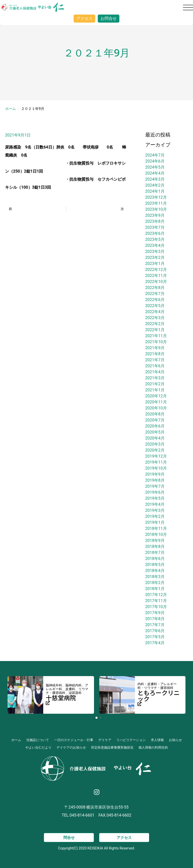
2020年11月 (156, 402)
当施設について (38, 740)
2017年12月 (156, 595)
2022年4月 (155, 312)
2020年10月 (156, 408)
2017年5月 (155, 637)
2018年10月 (156, 534)
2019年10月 (156, 468)
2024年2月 (155, 185)
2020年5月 (155, 432)
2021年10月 (156, 342)
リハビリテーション (131, 740)
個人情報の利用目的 (153, 747)
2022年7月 (155, 294)
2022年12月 (156, 270)
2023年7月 (155, 227)
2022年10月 (156, 282)
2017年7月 (155, 625)
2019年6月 (155, 492)
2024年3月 (155, 179)
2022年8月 (155, 288)
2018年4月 (155, 571)
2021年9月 (155, 348)
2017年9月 (155, 613)
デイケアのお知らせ (71, 747)
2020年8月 (155, 414)
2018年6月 (155, 559)
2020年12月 (156, 396)
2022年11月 (156, 276)
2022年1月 (155, 330)
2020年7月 (155, 420)
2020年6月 (155, 426)
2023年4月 (155, 245)
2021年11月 (156, 336)
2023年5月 (155, 239)
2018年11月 (156, 528)
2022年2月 (155, 324)
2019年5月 (155, 498)
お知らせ (175, 740)
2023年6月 (155, 233)
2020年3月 (155, 444)
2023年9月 (155, 215)
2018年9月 (155, 540)
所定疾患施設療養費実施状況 (112, 747)
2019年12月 (156, 456)
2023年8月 (155, 221)
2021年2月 (155, 384)
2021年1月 (155, 390)
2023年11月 (156, 203)
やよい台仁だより (38, 747)
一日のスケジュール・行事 (74, 740)
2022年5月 (155, 306)
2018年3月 (155, 577)
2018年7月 (155, 553)
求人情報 (157, 740)
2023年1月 (155, 264)
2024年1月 (155, 191)
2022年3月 (155, 318)
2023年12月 (156, 197)
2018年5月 (155, 565)
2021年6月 (155, 366)
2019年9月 (155, 474)
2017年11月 (156, 601)
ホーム (11, 109)
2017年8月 (155, 619)
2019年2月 (155, 516)
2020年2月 (155, 450)
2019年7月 (155, 486)
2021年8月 (155, 354)
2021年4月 (155, 372)
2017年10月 (156, 607)
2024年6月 (155, 161)
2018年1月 (155, 589)
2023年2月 (155, 258)
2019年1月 (155, 522)
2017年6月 (155, 631)
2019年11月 (156, 462)
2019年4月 (155, 504)
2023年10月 (156, 209)
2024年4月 (155, 173)
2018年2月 (155, 583)
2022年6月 (155, 300)
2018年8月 (155, 547)
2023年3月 (155, 251)
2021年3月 (155, 378)
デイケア (105, 740)
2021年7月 (155, 360)
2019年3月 (155, 510)
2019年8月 (155, 480)
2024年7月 (155, 155)
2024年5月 (155, 167)
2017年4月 (155, 643)
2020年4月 (155, 438)
